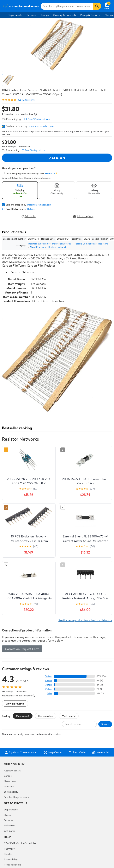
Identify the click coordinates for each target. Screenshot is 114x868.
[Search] (97, 6)
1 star (50, 693)
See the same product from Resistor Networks (85, 620)
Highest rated (46, 716)
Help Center (53, 752)
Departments (13, 15)
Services (31, 15)
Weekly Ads (101, 752)
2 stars (49, 689)
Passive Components (85, 244)
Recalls (8, 854)
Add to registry (83, 216)
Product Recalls (12, 865)
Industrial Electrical (62, 244)
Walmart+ (9, 825)
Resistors (103, 244)
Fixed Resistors (38, 247)
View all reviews (15, 703)
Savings (45, 15)
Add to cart (57, 158)
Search (105, 724)
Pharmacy (9, 849)
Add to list (28, 216)
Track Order (77, 752)
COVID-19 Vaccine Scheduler (20, 843)
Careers (8, 776)
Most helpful (69, 716)
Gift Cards (9, 831)
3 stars (49, 685)
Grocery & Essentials (64, 15)
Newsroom (10, 781)
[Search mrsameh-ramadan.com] (67, 6)
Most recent (23, 716)
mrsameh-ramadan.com (41, 126)
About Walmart (12, 770)
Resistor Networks (58, 247)
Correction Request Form (22, 649)
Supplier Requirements (16, 797)
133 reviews (28, 100)
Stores (7, 815)
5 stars (49, 676)
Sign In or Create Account (21, 752)
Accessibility (11, 859)
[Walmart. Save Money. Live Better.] (21, 6)
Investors (9, 786)
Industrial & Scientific (39, 244)
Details (31, 209)
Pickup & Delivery (90, 15)
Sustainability (11, 792)
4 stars (49, 680)
